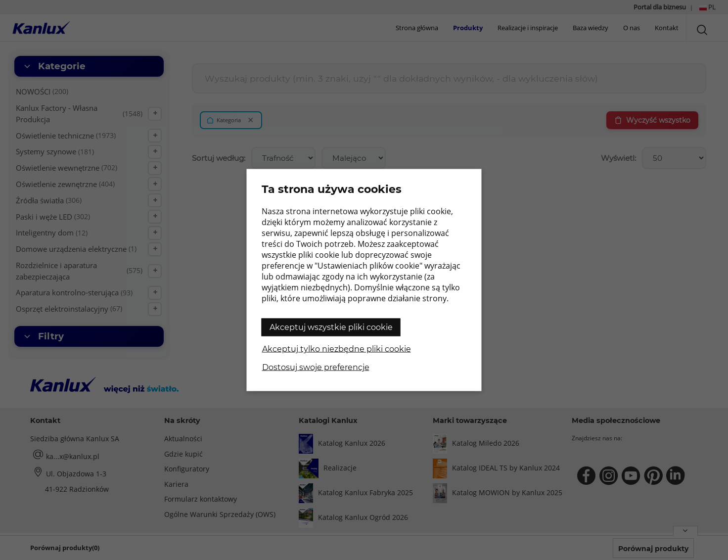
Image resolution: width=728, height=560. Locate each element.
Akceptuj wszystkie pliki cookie (331, 327)
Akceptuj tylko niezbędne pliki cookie (337, 349)
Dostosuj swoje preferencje (316, 367)
